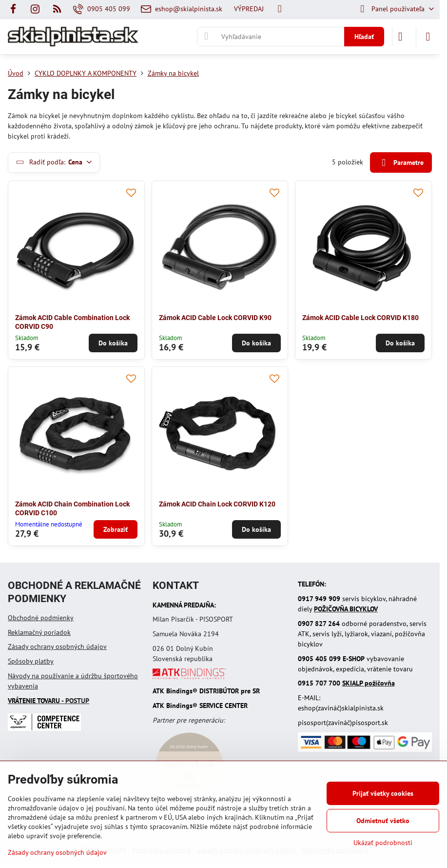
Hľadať (364, 37)
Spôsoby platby (31, 661)
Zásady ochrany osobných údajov (57, 646)
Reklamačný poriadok (39, 632)
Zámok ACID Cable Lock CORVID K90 (215, 318)
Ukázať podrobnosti (383, 843)
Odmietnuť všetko (383, 821)
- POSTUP (49, 701)
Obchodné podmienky (41, 618)
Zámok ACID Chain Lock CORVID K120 (217, 504)
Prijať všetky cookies (383, 793)
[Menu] (428, 37)
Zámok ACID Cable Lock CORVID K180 (360, 318)
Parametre (401, 163)
